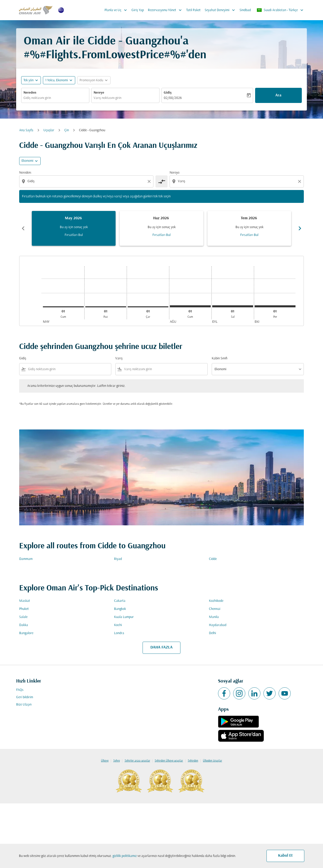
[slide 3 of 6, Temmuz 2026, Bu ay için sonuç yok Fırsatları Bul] (249, 228)
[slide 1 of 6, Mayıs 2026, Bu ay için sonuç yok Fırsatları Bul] (74, 228)
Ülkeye (105, 761)
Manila (214, 617)
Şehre (117, 761)
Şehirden (193, 761)
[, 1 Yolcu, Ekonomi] (57, 80)
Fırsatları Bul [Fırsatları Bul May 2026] (74, 235)
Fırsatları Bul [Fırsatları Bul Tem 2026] (249, 235)
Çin (67, 130)
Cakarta (120, 601)
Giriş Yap (138, 10)
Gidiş (168, 93)
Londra (119, 633)
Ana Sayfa (26, 130)
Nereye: (175, 173)
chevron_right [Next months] (300, 228)
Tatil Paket (193, 10)
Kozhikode (216, 601)
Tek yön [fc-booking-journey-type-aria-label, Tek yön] (29, 80)
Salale (23, 617)
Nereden (30, 93)
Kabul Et (285, 856)
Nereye (99, 93)
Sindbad (245, 10)
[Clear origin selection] (150, 181)
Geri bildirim (25, 697)
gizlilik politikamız (125, 856)
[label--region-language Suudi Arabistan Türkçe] (280, 10)
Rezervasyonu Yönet (166, 10)
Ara (278, 95)
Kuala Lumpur (124, 617)
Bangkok (120, 609)
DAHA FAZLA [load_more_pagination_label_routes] (161, 647)
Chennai (215, 609)
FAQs (20, 690)
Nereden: (25, 173)
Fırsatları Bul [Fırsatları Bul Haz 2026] (161, 235)
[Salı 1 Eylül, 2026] (233, 306)
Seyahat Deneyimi (221, 10)
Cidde (213, 559)
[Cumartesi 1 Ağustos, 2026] (190, 306)
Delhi (212, 633)
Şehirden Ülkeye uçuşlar (169, 761)
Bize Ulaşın (24, 705)
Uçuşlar (49, 130)
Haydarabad (218, 625)
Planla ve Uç (117, 10)
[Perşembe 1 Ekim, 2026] (275, 306)
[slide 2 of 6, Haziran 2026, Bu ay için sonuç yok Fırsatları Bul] (161, 228)
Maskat (25, 601)
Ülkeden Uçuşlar (212, 761)
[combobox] (55, 98)
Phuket (24, 609)
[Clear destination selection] (300, 181)
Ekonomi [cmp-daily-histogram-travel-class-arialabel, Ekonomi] (27, 161)
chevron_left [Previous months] (23, 228)
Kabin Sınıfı (220, 358)
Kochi (118, 625)
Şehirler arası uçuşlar (137, 761)
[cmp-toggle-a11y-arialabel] (161, 181)
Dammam (26, 559)
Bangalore (26, 633)
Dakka (24, 625)
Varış (119, 358)
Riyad (118, 559)
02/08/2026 (173, 98)
